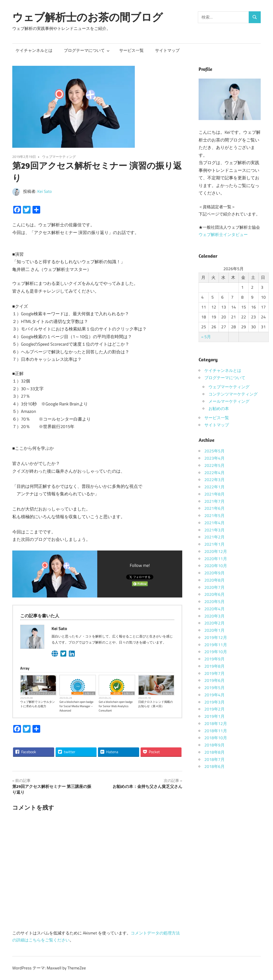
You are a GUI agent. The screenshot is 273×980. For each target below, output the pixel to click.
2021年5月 (214, 516)
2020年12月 (216, 551)
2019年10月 (216, 652)
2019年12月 (216, 638)
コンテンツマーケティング (233, 394)
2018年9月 (214, 745)
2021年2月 (214, 537)
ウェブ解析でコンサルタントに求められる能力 (38, 704)
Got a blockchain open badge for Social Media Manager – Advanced (76, 706)
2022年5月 (214, 465)
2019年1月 (214, 716)
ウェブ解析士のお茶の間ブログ (88, 17)
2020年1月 (214, 630)
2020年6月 (214, 594)
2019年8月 (214, 666)
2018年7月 (214, 759)
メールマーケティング (229, 401)
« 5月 (206, 337)
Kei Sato (45, 191)
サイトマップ (167, 50)
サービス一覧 (131, 50)
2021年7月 (214, 501)
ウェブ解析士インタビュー (223, 235)
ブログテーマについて (87, 50)
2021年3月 (214, 530)
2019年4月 (214, 695)
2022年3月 (214, 480)
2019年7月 (214, 673)
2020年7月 (214, 587)
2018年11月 (216, 731)
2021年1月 (214, 544)
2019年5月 (214, 688)
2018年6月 (214, 766)
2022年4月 (214, 473)
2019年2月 (214, 709)
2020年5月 (214, 602)
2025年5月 (214, 451)
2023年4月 (214, 458)
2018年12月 (216, 724)
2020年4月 (214, 609)
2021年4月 (214, 523)
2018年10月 (216, 738)
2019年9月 (214, 659)
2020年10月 (216, 566)
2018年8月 (214, 752)
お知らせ (89, 693)
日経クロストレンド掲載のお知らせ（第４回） (156, 704)
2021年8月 (214, 494)
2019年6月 (214, 680)
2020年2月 (214, 623)
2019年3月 (214, 702)
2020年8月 (214, 580)
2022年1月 (214, 487)
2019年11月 (216, 645)
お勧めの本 (219, 409)
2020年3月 (214, 616)
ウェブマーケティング (59, 157)
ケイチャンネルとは (34, 50)
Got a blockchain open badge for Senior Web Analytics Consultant (116, 706)
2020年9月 (214, 573)
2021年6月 (214, 508)
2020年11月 (216, 559)
